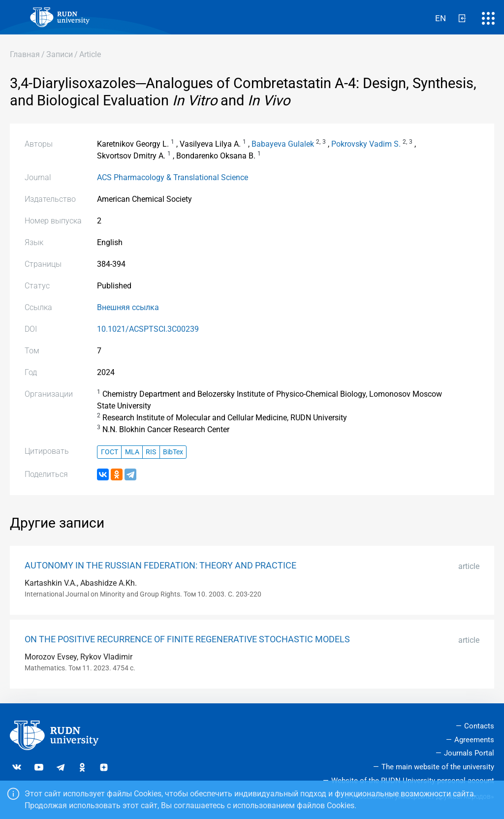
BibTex (173, 452)
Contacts (479, 726)
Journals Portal (469, 753)
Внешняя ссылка (128, 307)
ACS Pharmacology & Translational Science (173, 177)
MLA (132, 452)
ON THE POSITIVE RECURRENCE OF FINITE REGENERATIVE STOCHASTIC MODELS (187, 639)
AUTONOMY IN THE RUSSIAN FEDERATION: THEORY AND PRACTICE (160, 566)
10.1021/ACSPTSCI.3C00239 (148, 329)
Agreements (474, 740)
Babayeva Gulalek (283, 144)
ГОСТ (110, 452)
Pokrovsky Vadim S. (366, 144)
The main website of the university (438, 767)
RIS (151, 452)
